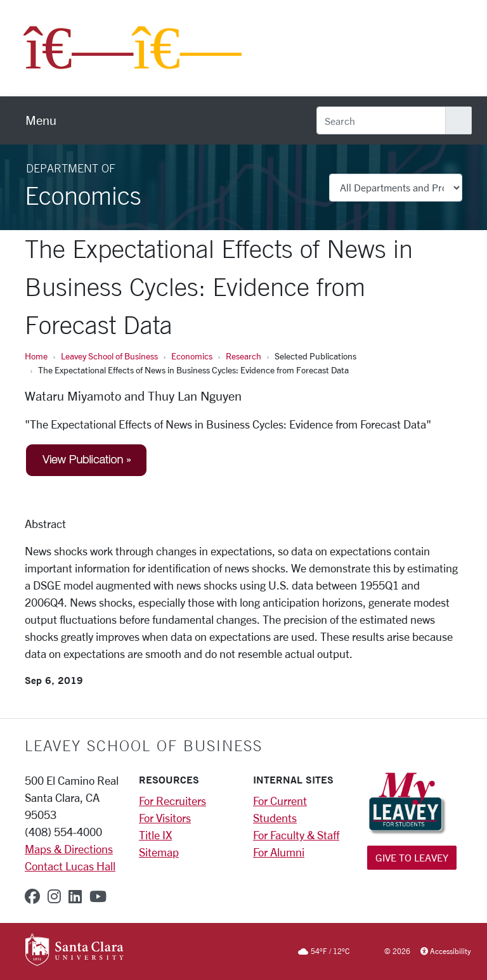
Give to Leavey (412, 857)
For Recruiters (172, 801)
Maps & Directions (69, 849)
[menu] (41, 120)
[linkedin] (75, 896)
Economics (192, 356)
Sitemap (159, 852)
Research (243, 356)
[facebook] (32, 896)
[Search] (381, 120)
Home (36, 356)
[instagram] (54, 896)
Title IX (155, 835)
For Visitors (165, 818)
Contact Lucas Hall (70, 866)
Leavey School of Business (109, 356)
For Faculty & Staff (296, 835)
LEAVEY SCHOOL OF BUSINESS (144, 745)
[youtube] (98, 896)
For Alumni (279, 852)
